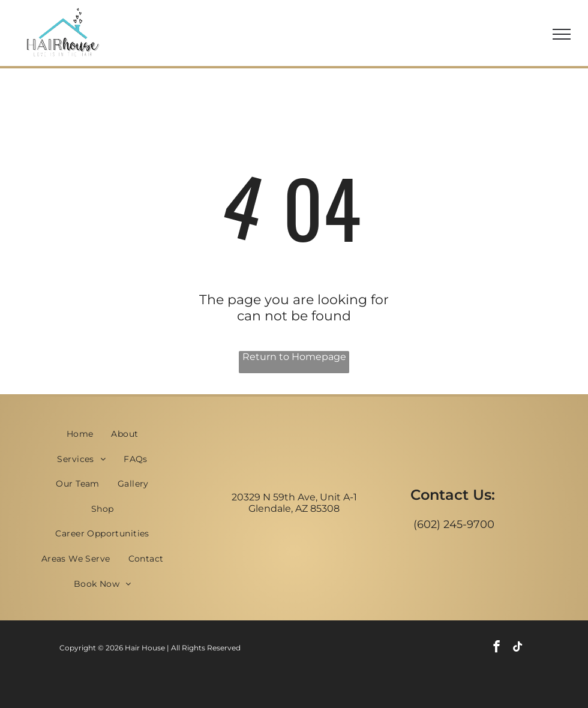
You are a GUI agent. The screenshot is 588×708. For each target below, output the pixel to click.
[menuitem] (80, 434)
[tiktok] (517, 648)
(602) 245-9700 (454, 524)
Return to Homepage (294, 357)
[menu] (562, 34)
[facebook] (496, 648)
